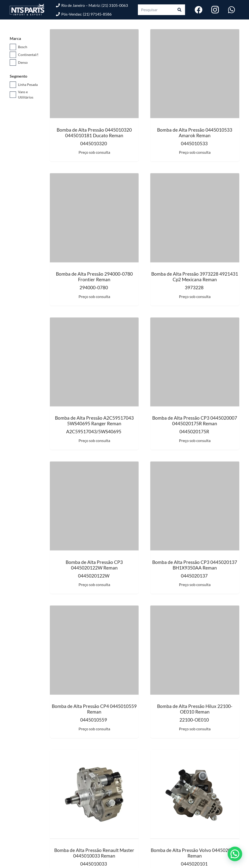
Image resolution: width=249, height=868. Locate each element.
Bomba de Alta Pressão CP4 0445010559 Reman (94, 709)
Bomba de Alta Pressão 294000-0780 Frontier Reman (94, 277)
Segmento (18, 76)
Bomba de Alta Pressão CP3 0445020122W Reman (94, 565)
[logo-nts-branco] (27, 10)
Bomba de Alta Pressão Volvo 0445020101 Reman (195, 853)
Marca (15, 38)
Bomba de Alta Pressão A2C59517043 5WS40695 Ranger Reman (94, 421)
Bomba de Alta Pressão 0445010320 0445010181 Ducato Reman (94, 133)
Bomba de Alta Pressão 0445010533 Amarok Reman (195, 133)
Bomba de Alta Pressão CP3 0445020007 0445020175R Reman (195, 421)
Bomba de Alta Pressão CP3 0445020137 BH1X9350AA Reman (195, 565)
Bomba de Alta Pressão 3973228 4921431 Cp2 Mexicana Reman (195, 277)
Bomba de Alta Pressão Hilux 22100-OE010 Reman (195, 709)
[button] (235, 854)
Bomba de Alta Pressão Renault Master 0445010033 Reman (94, 853)
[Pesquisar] (161, 10)
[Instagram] (215, 10)
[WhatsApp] (231, 10)
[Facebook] (198, 10)
